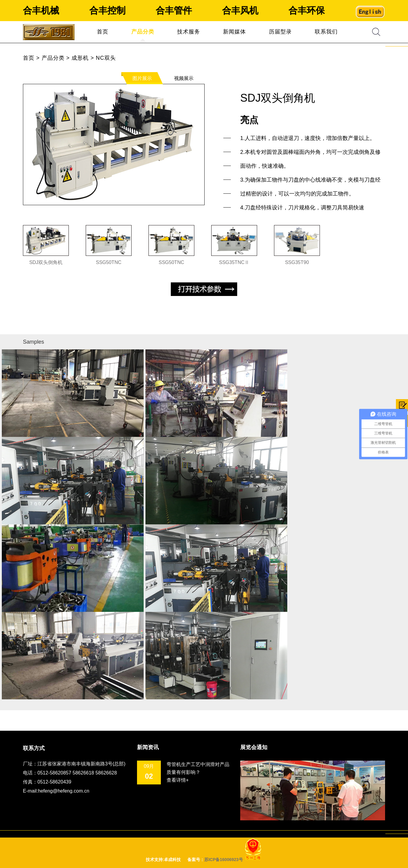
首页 (103, 32)
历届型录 (280, 32)
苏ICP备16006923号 (224, 860)
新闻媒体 (234, 32)
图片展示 (142, 78)
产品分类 (143, 32)
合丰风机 (240, 10)
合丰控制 (107, 10)
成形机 (80, 58)
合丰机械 (41, 10)
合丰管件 (174, 10)
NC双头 (106, 58)
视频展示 (184, 78)
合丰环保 (307, 10)
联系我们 (326, 32)
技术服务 (189, 32)
